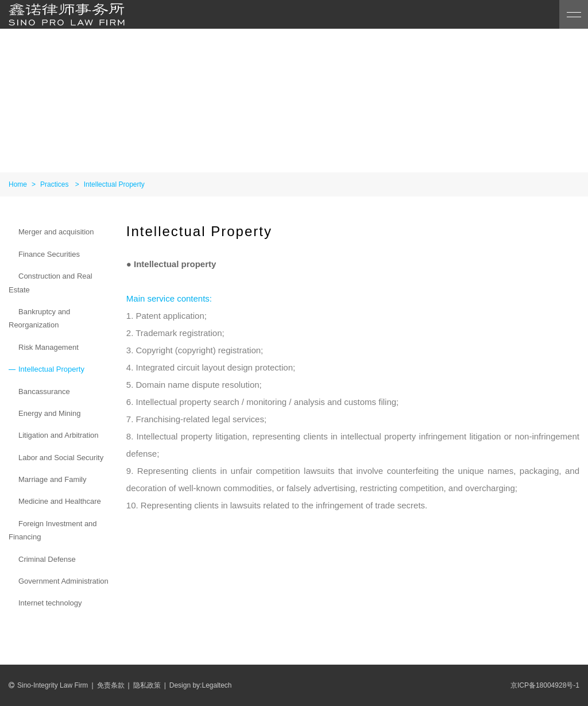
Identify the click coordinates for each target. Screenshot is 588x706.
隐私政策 (147, 685)
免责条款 (111, 685)
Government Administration (63, 581)
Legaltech (216, 685)
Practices (54, 184)
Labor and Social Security (61, 458)
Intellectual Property (114, 184)
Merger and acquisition (56, 232)
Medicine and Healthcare (60, 501)
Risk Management (49, 347)
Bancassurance (44, 391)
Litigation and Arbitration (58, 435)
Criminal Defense (47, 559)
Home (18, 184)
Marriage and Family (53, 479)
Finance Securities (49, 254)
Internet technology (50, 603)
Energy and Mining (49, 413)
